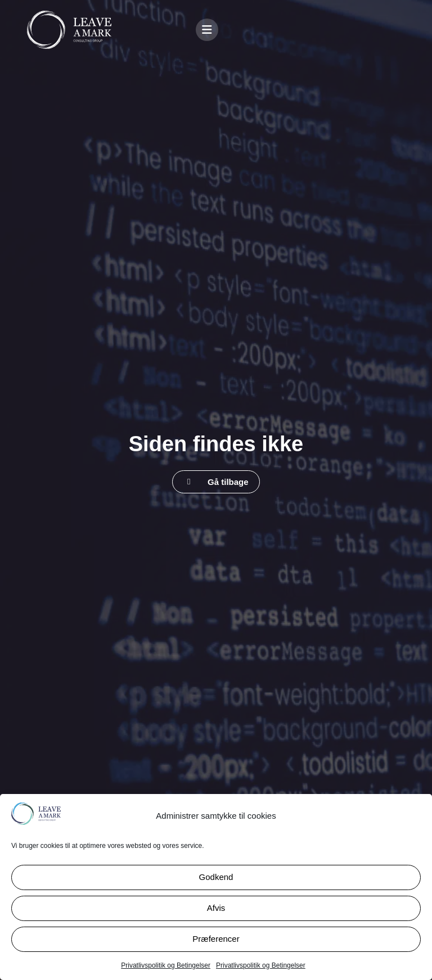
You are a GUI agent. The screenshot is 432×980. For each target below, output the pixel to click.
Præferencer (216, 939)
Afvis (216, 908)
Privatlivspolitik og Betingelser (166, 965)
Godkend (216, 877)
